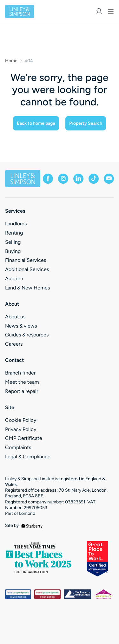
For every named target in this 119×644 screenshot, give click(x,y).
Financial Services (26, 260)
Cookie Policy (21, 420)
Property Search (86, 123)
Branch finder (20, 373)
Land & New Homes (27, 288)
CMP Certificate (24, 438)
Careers (14, 344)
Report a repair (22, 391)
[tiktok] (94, 179)
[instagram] (63, 179)
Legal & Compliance (28, 457)
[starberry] (32, 525)
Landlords (16, 224)
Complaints (18, 447)
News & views (21, 326)
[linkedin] (78, 179)
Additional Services (27, 269)
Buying (13, 251)
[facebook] (48, 179)
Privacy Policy (21, 429)
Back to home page (36, 123)
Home (11, 61)
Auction (14, 279)
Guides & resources (27, 335)
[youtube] (109, 179)
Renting (14, 233)
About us (15, 317)
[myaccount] (99, 11)
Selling (13, 242)
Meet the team (22, 382)
